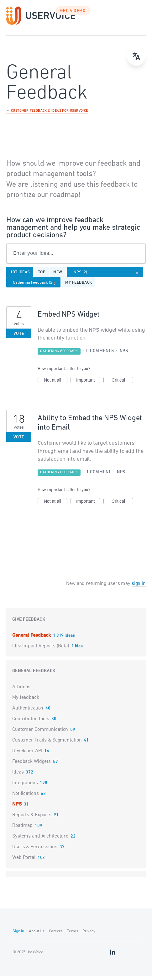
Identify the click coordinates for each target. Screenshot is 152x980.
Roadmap (22, 829)
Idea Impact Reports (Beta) (41, 650)
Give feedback (29, 623)
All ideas (21, 691)
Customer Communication (40, 733)
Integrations (25, 787)
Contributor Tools (31, 723)
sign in (139, 587)
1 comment (99, 476)
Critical (122, 384)
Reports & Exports (32, 819)
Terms (72, 935)
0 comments (100, 355)
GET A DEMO (73, 15)
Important (88, 384)
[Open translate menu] (136, 56)
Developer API (27, 755)
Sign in (18, 935)
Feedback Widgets (31, 765)
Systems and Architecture (40, 840)
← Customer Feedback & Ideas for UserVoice (47, 115)
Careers (56, 935)
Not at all (56, 384)
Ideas (18, 776)
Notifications (25, 797)
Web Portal (24, 861)
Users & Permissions (35, 851)
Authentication (28, 712)
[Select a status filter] (35, 287)
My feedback (79, 287)
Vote (19, 337)
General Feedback (32, 639)
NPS (124, 355)
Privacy (89, 935)
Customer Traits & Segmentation (47, 744)
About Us (37, 935)
